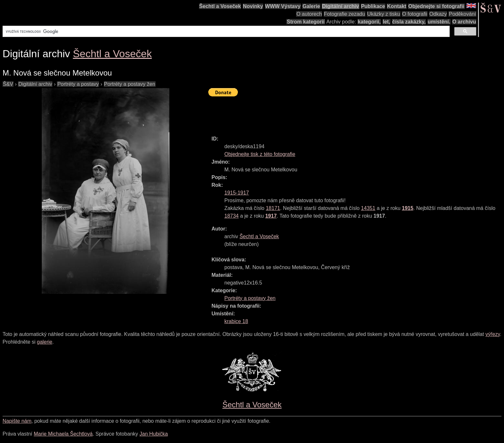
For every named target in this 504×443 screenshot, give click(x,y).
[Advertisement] (325, 113)
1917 (271, 216)
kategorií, (369, 22)
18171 (273, 208)
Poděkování (462, 14)
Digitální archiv (341, 6)
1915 (408, 208)
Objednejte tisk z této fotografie (260, 154)
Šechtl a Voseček (220, 6)
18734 (232, 216)
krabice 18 (236, 321)
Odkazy (438, 14)
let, (387, 22)
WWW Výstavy (283, 6)
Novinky (253, 6)
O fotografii (415, 14)
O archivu (464, 22)
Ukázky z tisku (383, 14)
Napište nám (17, 421)
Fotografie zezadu (345, 14)
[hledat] (225, 32)
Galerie (311, 6)
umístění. (439, 22)
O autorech (309, 14)
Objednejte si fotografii (436, 6)
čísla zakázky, (409, 22)
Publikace (373, 6)
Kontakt (397, 6)
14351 (368, 208)
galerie (45, 342)
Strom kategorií (306, 22)
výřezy (493, 334)
